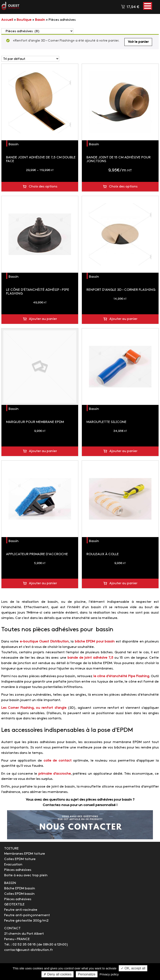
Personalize (87, 974)
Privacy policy (109, 974)
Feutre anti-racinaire (21, 910)
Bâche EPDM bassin (20, 888)
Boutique (24, 20)
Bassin (40, 20)
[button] (148, 6)
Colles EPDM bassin (19, 894)
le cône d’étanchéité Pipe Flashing (121, 676)
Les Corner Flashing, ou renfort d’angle (34, 708)
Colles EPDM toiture (20, 859)
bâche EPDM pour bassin (95, 642)
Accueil (7, 20)
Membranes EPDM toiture (25, 854)
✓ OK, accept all (133, 968)
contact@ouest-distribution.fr (28, 950)
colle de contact (57, 761)
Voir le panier (138, 42)
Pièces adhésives (18, 870)
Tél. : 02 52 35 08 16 (20, 945)
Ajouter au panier (43, 319)
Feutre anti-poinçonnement (27, 915)
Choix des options (43, 187)
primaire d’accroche (55, 774)
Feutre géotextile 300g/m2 (26, 921)
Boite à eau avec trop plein (26, 875)
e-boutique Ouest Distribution (44, 642)
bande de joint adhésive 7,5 (90, 658)
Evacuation (13, 865)
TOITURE (11, 849)
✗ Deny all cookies (57, 974)
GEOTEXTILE (14, 904)
